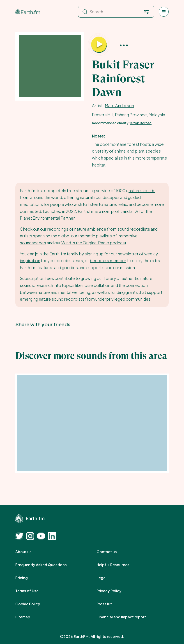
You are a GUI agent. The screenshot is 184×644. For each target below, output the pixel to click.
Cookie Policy (33, 604)
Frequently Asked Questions (46, 565)
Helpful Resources (118, 565)
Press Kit (109, 604)
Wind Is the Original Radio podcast (94, 243)
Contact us (112, 552)
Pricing (26, 578)
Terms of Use (32, 591)
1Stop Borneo (141, 123)
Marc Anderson (119, 105)
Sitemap (28, 617)
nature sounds (142, 190)
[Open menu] (164, 12)
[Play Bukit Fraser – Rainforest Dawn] (99, 45)
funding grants (124, 292)
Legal (106, 578)
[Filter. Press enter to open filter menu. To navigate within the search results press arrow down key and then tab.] (146, 12)
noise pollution (96, 285)
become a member (108, 260)
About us (28, 552)
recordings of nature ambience (77, 229)
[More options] (124, 45)
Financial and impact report (126, 617)
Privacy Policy (114, 591)
